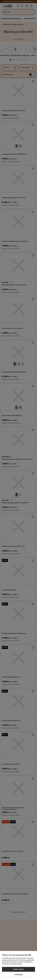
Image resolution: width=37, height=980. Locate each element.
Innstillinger (18, 975)
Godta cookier (18, 969)
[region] (18, 965)
